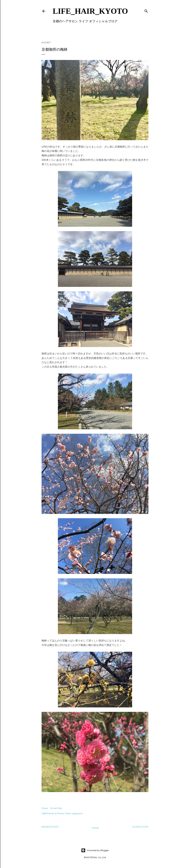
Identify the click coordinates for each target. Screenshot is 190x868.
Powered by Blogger (95, 850)
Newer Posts (50, 827)
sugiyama (77, 813)
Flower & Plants (55, 813)
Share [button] (45, 808)
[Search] (146, 10)
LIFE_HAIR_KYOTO (90, 11)
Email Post (56, 808)
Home (95, 828)
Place (68, 813)
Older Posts (140, 827)
